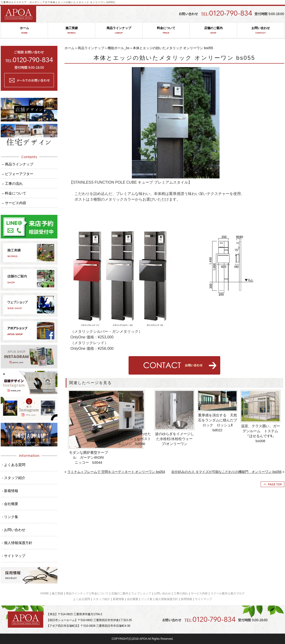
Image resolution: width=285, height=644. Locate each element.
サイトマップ (203, 599)
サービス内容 (199, 593)
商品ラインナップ (119, 30)
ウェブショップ (141, 593)
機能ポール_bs (119, 48)
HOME (45, 593)
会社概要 (133, 599)
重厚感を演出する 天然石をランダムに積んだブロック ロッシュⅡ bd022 (218, 423)
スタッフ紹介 (101, 599)
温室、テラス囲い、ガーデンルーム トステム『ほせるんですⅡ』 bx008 (261, 433)
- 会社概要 (10, 504)
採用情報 (186, 599)
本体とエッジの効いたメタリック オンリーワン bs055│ (83, 2)
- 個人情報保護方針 (17, 543)
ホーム (24, 30)
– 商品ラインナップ (18, 164)
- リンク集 (10, 517)
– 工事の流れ (12, 184)
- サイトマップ (14, 556)
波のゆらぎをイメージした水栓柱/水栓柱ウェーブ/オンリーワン (175, 439)
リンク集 (147, 599)
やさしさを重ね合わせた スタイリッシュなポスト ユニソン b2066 (132, 439)
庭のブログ (237, 593)
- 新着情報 (10, 491)
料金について (166, 30)
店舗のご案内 (213, 30)
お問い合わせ (261, 30)
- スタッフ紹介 (14, 478)
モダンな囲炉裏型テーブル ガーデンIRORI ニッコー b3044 (89, 457)
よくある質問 (82, 599)
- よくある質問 (14, 465)
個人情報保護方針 (167, 599)
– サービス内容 (14, 203)
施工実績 (71, 30)
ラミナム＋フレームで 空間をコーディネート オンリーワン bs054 (116, 472)
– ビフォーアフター (18, 174)
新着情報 (118, 599)
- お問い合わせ (14, 530)
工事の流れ (181, 593)
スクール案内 (219, 593)
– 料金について (14, 193)
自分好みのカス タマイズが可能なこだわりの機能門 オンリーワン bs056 (226, 472)
